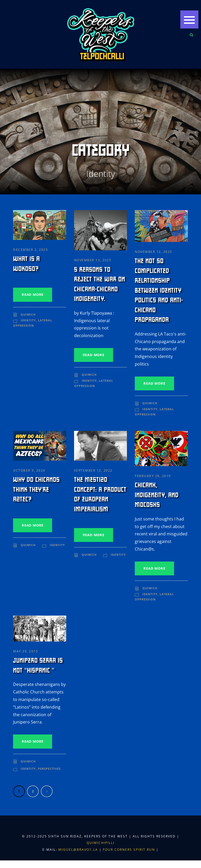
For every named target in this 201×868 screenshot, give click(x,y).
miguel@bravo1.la (78, 850)
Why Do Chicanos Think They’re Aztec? (36, 490)
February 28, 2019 (153, 476)
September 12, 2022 (93, 470)
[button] (189, 19)
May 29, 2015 (26, 651)
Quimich (28, 314)
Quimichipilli (100, 843)
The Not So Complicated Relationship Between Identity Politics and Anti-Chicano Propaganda (159, 290)
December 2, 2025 (30, 250)
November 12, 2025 (153, 252)
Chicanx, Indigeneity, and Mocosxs (157, 495)
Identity (28, 320)
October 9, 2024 (29, 470)
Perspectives (49, 769)
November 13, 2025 (93, 260)
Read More (33, 294)
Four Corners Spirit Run (130, 850)
